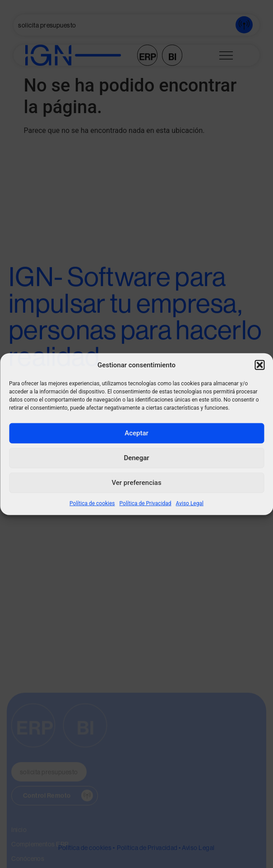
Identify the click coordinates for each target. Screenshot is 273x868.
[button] (259, 365)
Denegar (136, 458)
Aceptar (136, 433)
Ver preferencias (136, 483)
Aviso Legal (190, 503)
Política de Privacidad (146, 503)
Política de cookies (92, 503)
